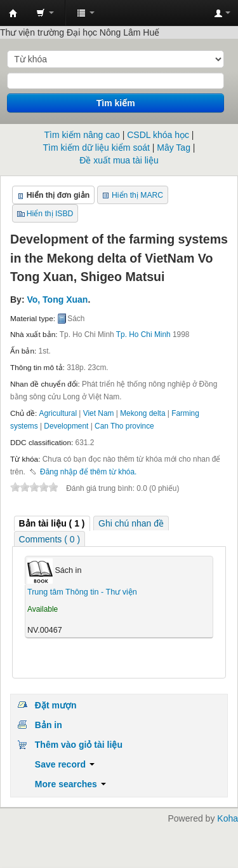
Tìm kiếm (116, 103)
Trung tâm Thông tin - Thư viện (13, 13)
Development (66, 426)
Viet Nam (99, 413)
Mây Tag (174, 148)
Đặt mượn (56, 705)
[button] (45, 13)
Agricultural (58, 413)
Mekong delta (142, 413)
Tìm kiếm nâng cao (82, 135)
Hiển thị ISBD (50, 214)
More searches (70, 784)
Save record (65, 764)
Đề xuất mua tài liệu (119, 160)
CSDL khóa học (158, 135)
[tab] (52, 524)
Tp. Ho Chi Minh (143, 334)
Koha (228, 818)
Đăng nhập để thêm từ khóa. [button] (88, 472)
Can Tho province (124, 426)
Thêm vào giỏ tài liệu (79, 745)
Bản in (49, 725)
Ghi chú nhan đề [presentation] (131, 523)
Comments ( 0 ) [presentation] (50, 539)
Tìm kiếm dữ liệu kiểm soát (96, 148)
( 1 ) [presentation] (52, 523)
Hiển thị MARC (137, 195)
